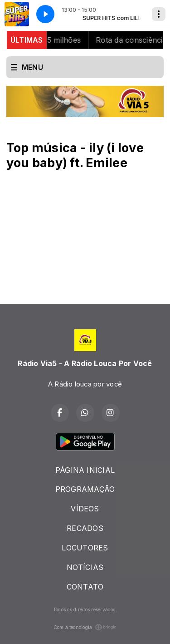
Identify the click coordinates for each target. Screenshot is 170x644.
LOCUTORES (85, 548)
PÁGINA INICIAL (85, 470)
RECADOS (85, 528)
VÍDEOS (85, 509)
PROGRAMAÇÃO (85, 489)
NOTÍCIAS (85, 567)
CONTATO (85, 587)
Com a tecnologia (85, 627)
